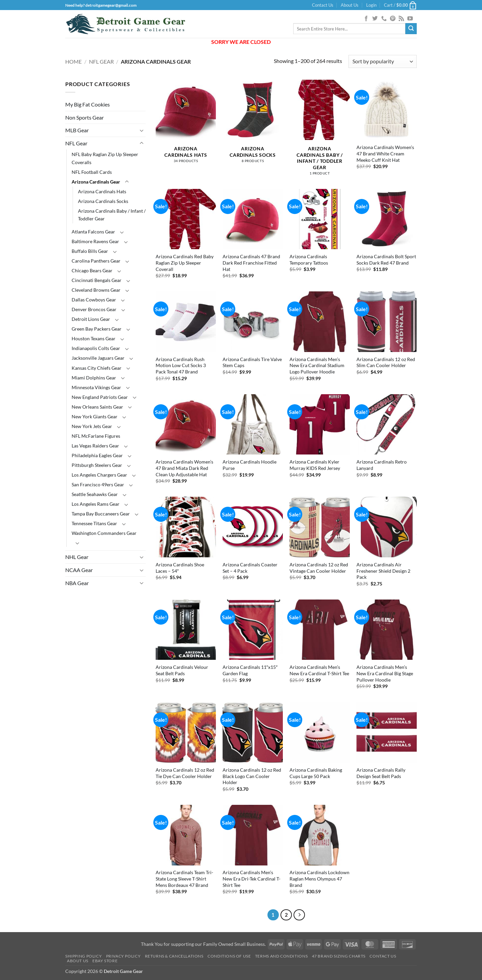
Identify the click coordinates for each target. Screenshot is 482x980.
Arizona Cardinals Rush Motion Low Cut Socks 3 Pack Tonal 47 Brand (181, 365)
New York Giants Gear (95, 416)
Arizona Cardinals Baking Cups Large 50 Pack (316, 773)
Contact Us (323, 5)
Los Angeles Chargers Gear (99, 475)
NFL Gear (101, 61)
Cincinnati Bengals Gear (97, 280)
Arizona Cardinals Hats (102, 191)
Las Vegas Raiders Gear (95, 446)
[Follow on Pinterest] (393, 19)
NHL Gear (77, 557)
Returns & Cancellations (174, 956)
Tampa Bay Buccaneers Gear (101, 514)
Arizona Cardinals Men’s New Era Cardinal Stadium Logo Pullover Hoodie (317, 365)
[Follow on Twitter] (375, 19)
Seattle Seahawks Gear (95, 494)
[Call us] (384, 19)
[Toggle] (142, 130)
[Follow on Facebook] (366, 19)
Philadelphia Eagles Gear (97, 455)
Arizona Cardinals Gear (96, 182)
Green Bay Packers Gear (97, 329)
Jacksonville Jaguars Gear (98, 358)
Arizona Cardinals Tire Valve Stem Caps (252, 362)
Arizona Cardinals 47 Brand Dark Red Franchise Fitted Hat (251, 263)
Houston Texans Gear (94, 338)
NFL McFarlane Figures (96, 436)
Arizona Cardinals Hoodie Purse (250, 465)
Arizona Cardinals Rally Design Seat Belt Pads (381, 773)
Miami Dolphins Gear (94, 378)
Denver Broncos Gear (94, 309)
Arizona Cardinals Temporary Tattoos (309, 260)
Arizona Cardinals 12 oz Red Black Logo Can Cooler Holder (252, 776)
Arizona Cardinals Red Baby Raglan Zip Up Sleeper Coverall (185, 263)
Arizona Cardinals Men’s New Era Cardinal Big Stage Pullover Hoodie (385, 673)
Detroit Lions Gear (91, 319)
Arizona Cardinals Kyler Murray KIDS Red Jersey (315, 465)
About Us (350, 5)
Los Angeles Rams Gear (96, 504)
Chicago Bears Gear (92, 270)
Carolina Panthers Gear (96, 261)
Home (73, 61)
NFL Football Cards (92, 172)
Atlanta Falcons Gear (93, 232)
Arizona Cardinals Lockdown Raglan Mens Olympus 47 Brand (319, 879)
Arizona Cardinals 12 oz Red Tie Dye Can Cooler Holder (185, 773)
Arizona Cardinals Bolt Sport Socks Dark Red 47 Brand (386, 260)
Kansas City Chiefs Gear (97, 368)
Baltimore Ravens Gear (95, 241)
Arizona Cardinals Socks (103, 201)
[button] (371, 5)
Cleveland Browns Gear (96, 290)
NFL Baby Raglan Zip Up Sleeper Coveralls (105, 158)
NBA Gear (77, 583)
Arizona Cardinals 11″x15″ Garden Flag (250, 670)
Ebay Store (105, 961)
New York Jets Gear (92, 426)
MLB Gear (77, 130)
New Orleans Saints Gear (97, 407)
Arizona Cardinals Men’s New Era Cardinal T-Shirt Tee (319, 670)
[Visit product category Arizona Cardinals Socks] (253, 125)
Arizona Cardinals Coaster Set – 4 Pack (250, 568)
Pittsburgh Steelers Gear (97, 465)
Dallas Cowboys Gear (94, 300)
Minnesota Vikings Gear (96, 387)
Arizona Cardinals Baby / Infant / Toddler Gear (112, 215)
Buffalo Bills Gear (90, 251)
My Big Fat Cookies (88, 104)
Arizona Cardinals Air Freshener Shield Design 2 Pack (383, 571)
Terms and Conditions (281, 956)
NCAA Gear (79, 570)
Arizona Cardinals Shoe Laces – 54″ (180, 568)
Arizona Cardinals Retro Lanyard (382, 465)
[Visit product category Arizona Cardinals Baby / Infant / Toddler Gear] (320, 131)
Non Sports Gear (85, 117)
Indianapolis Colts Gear (96, 348)
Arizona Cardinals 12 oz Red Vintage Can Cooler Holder (319, 568)
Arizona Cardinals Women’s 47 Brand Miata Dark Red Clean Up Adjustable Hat (184, 468)
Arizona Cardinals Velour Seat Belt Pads (182, 670)
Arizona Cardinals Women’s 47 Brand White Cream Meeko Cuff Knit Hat (385, 153)
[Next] (299, 915)
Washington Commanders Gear (104, 533)
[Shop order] (383, 61)
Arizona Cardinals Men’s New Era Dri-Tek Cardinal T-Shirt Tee (252, 879)
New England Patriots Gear (100, 397)
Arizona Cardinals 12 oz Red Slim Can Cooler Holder (386, 362)
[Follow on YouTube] (410, 19)
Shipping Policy (84, 956)
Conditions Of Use (229, 956)
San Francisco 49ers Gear (98, 484)
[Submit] (411, 29)
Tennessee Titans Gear (94, 523)
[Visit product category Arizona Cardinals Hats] (186, 125)
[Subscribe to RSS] (401, 19)
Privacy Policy (124, 956)
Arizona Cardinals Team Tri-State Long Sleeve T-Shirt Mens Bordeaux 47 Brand (184, 879)
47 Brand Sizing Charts (339, 956)
